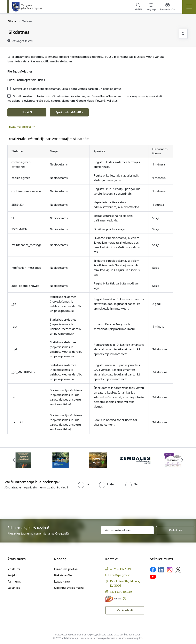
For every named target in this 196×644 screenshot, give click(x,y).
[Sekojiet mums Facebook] (153, 570)
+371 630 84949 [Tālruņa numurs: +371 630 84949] (121, 592)
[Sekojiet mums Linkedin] (161, 570)
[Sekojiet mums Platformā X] (178, 570)
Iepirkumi (14, 569)
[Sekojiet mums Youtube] (153, 577)
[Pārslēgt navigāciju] (189, 7)
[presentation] (33, 504)
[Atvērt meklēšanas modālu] (138, 7)
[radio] (83, 484)
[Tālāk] (182, 460)
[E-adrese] (113, 599)
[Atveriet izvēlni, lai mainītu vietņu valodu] (151, 7)
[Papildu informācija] (124, 599)
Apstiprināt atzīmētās (69, 112)
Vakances (14, 588)
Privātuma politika (19, 127)
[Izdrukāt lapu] (183, 34)
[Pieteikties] (176, 530)
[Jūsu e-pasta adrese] (127, 530)
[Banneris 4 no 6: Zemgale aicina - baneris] (136, 460)
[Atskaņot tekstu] (23, 41)
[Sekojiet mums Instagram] (170, 570)
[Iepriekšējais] (14, 460)
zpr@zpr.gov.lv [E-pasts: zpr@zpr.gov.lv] (120, 575)
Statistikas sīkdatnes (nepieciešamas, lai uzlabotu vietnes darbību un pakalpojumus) (67, 89)
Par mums (14, 581)
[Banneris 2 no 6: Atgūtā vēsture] (61, 460)
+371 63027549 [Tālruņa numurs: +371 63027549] (121, 569)
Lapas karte (62, 581)
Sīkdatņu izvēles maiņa (69, 588)
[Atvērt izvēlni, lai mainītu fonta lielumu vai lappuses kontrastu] (168, 7)
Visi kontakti (125, 610)
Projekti (12, 575)
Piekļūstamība (63, 575)
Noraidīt (27, 112)
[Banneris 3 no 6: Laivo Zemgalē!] (98, 460)
